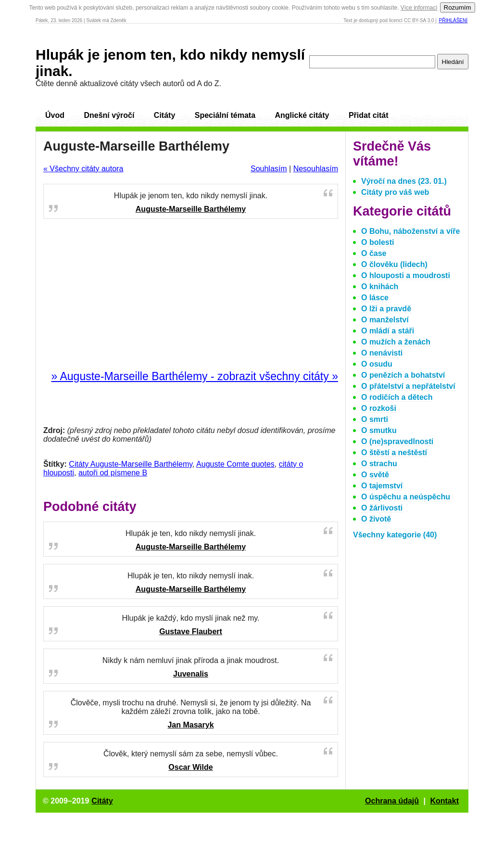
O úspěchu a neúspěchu (406, 497)
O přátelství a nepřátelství (408, 386)
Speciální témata (225, 115)
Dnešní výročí (109, 115)
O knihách (380, 287)
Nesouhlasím (316, 169)
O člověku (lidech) (394, 264)
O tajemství (382, 486)
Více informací (419, 8)
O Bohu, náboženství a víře (410, 231)
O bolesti (378, 242)
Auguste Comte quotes (235, 464)
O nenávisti (382, 353)
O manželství (385, 320)
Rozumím (458, 7)
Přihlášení (453, 20)
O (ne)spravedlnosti (397, 441)
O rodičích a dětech (397, 397)
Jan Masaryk (190, 725)
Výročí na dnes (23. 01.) (404, 181)
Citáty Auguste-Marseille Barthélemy (131, 464)
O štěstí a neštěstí (394, 453)
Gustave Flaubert (191, 631)
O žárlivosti (382, 508)
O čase (374, 253)
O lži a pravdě (386, 309)
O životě (376, 519)
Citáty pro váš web (395, 192)
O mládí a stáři (388, 331)
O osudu (377, 364)
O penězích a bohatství (403, 375)
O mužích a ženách (396, 342)
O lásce (375, 298)
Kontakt (444, 801)
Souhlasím (269, 169)
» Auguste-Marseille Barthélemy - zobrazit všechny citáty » (195, 376)
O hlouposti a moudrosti (406, 275)
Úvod (55, 115)
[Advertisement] (191, 295)
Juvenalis (191, 674)
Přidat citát (369, 115)
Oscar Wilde (190, 767)
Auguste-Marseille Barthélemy (191, 209)
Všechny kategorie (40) (395, 535)
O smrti (375, 419)
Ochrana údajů (392, 801)
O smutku (379, 430)
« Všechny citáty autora (83, 169)
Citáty (164, 115)
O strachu (379, 464)
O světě (375, 475)
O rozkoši (379, 408)
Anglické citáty (302, 115)
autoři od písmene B (113, 473)
